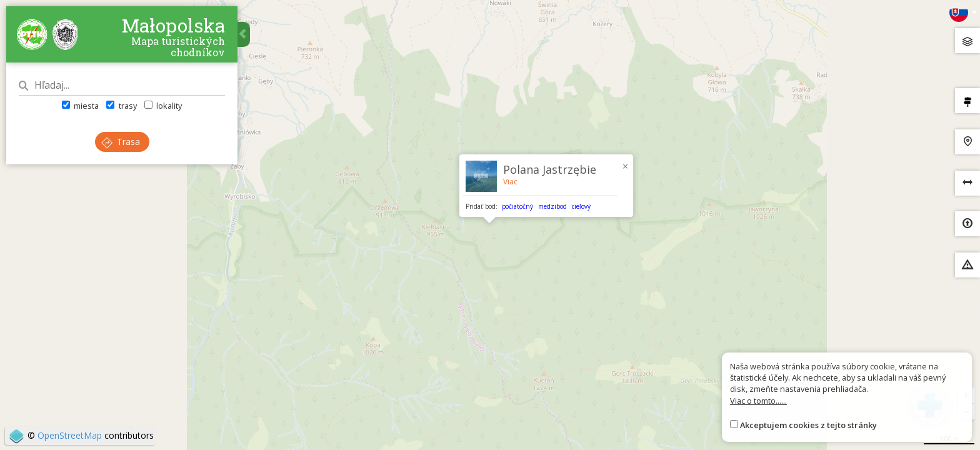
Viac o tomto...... (758, 401)
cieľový (581, 206)
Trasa (121, 142)
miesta (80, 106)
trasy (121, 106)
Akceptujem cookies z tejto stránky (808, 425)
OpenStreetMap (70, 435)
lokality (163, 106)
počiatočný (517, 206)
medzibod (552, 206)
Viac (510, 182)
